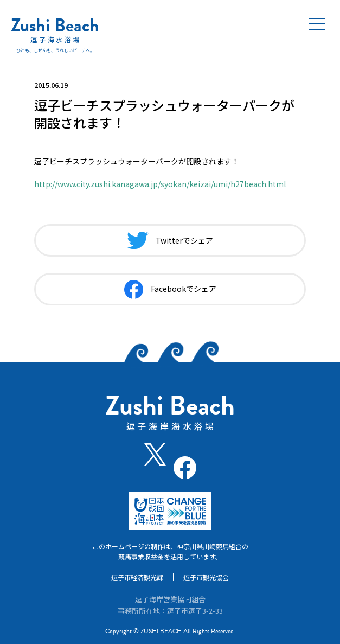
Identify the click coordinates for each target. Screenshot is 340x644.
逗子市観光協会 (206, 577)
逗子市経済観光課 (137, 577)
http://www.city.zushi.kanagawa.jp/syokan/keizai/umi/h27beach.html (160, 184)
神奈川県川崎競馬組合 (209, 546)
